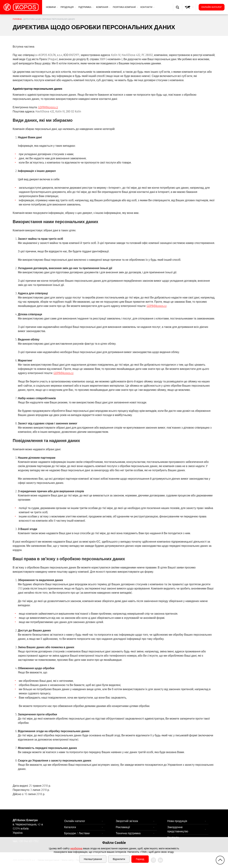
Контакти (148, 7)
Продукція (68, 7)
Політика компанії (125, 7)
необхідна (76, 848)
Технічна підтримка (128, 833)
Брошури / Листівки (77, 833)
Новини (52, 7)
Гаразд (140, 859)
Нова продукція (177, 821)
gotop (220, 860)
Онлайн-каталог (212, 7)
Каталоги (70, 827)
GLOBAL (190, 11)
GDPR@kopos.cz (48, 107)
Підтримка (86, 7)
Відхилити (119, 859)
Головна (17, 19)
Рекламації (123, 827)
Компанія (103, 7)
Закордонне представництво (178, 829)
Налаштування (93, 859)
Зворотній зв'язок (127, 821)
